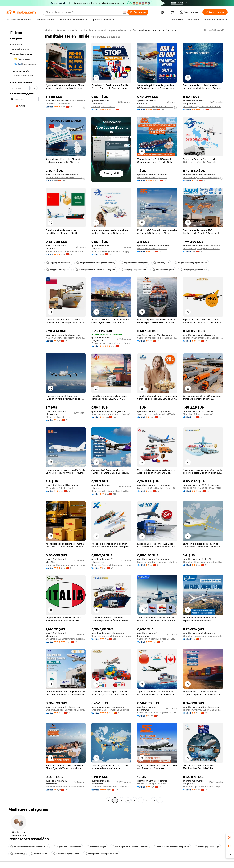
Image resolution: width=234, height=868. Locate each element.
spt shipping (18, 854)
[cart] (173, 13)
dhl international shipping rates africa (29, 847)
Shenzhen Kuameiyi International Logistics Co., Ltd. (157, 106)
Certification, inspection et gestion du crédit (106, 30)
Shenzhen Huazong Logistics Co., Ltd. (156, 639)
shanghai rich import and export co (171, 847)
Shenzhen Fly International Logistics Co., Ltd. (111, 787)
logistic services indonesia (67, 847)
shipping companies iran (134, 270)
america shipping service (66, 854)
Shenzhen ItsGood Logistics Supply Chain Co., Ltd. (157, 488)
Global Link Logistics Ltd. (58, 417)
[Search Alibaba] (83, 12)
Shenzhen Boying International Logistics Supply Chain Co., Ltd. (203, 177)
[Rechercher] (138, 12)
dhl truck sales (39, 854)
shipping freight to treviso (193, 270)
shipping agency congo (207, 847)
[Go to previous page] (109, 800)
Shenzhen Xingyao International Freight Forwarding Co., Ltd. (111, 565)
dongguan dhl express (58, 270)
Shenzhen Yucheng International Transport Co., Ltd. (111, 636)
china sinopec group (163, 270)
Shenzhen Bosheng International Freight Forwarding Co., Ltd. (66, 565)
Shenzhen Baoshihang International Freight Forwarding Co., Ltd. (66, 251)
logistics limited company (134, 263)
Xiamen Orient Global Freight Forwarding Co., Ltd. (66, 338)
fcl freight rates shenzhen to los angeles (95, 270)
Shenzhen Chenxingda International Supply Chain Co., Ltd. (203, 562)
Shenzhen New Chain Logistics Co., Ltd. (157, 713)
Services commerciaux (68, 30)
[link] (230, 838)
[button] (124, 12)
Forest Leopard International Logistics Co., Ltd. (111, 343)
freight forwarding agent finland (191, 263)
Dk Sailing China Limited (58, 104)
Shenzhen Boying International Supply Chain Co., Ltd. (111, 251)
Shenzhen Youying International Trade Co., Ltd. (157, 414)
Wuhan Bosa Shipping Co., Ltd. (152, 177)
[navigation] (24, 416)
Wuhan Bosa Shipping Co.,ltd (60, 488)
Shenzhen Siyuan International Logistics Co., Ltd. (66, 639)
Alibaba (48, 30)
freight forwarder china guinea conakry (96, 263)
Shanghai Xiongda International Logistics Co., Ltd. (66, 710)
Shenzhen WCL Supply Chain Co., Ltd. (110, 491)
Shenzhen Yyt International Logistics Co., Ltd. (111, 414)
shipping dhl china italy (58, 263)
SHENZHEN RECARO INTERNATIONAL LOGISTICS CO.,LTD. (203, 488)
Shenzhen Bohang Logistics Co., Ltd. (201, 414)
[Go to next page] (160, 800)
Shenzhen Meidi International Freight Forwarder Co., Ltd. (157, 562)
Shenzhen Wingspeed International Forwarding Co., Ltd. (203, 106)
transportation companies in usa (102, 854)
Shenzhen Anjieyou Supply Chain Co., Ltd (203, 710)
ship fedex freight (96, 847)
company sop (161, 263)
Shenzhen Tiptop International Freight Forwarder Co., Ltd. (203, 787)
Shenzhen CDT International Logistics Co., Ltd (203, 338)
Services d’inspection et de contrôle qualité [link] (155, 30)
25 (154, 800)
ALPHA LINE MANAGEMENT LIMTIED (64, 177)
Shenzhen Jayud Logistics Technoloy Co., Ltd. (203, 248)
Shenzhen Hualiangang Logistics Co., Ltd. (203, 636)
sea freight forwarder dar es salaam (130, 847)
